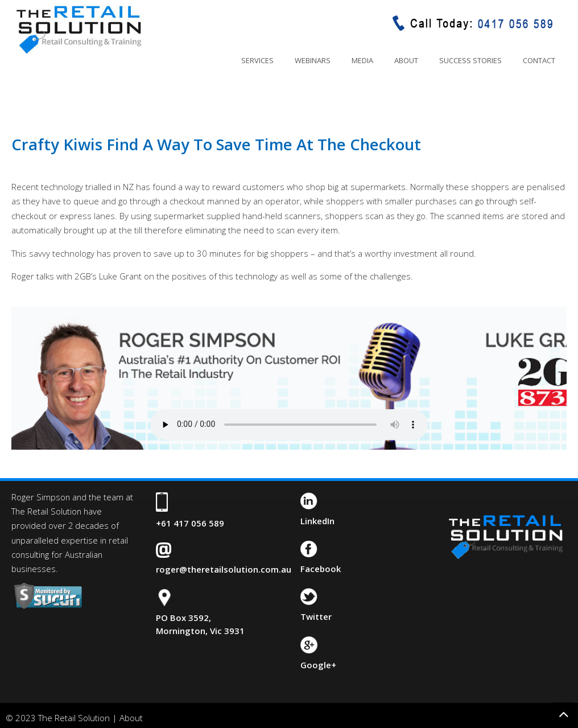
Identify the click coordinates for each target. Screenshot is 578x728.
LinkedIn (317, 521)
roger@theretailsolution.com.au (224, 569)
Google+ (318, 665)
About (131, 718)
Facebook (321, 569)
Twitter (316, 616)
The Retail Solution (79, 29)
